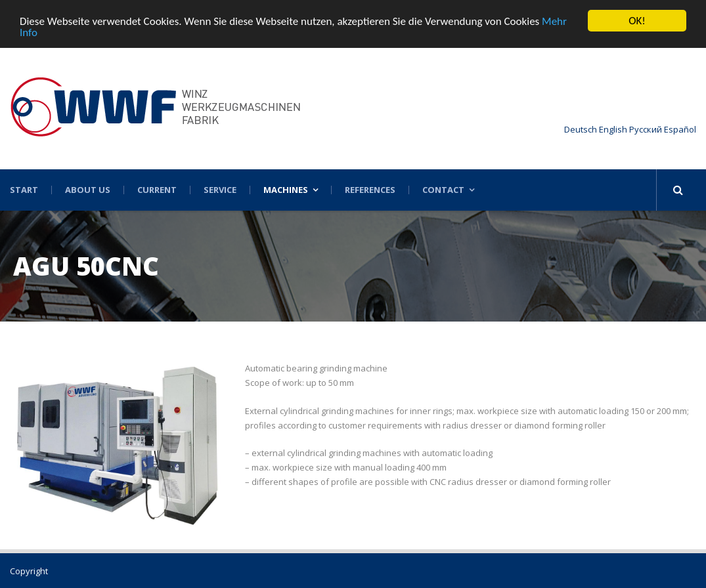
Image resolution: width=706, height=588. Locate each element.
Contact (443, 190)
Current (157, 190)
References (370, 190)
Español (680, 129)
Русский (646, 129)
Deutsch (581, 129)
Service (220, 190)
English (613, 129)
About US (88, 190)
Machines (286, 190)
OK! (637, 21)
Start (24, 190)
